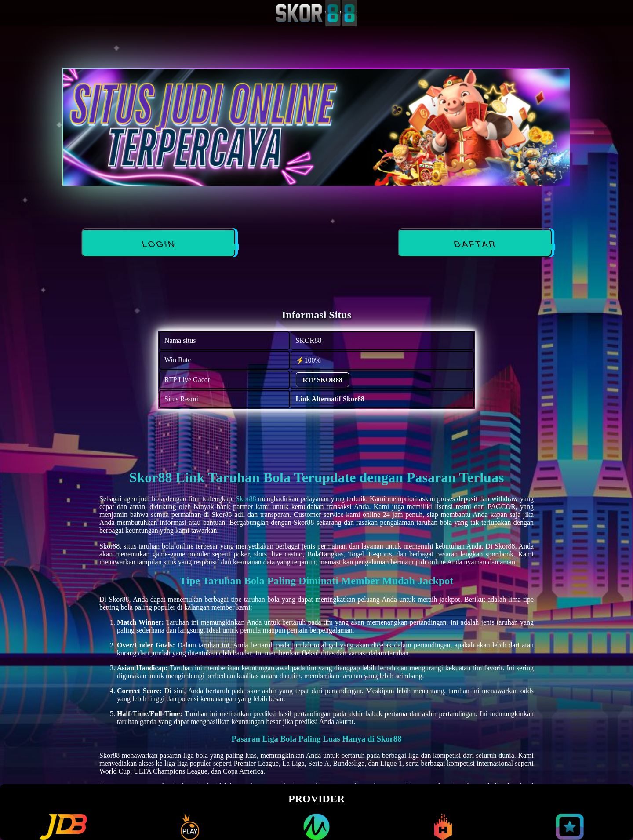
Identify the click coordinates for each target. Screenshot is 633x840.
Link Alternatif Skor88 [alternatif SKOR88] (330, 399)
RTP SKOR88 (323, 380)
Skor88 (246, 499)
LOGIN (159, 244)
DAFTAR (476, 244)
